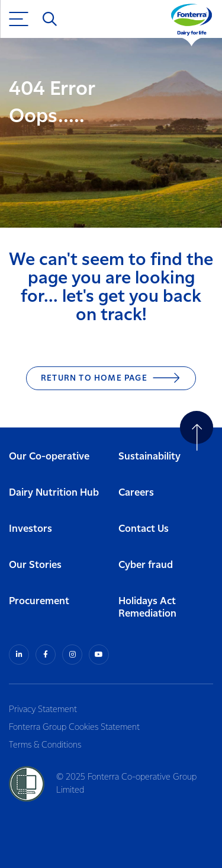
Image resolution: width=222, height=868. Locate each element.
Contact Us (144, 529)
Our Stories (35, 565)
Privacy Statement (43, 710)
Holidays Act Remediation (147, 608)
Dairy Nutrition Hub (54, 493)
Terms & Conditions (45, 745)
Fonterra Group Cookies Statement (74, 727)
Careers (136, 493)
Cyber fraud (146, 565)
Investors (30, 529)
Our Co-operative (49, 457)
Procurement (39, 601)
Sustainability (149, 457)
